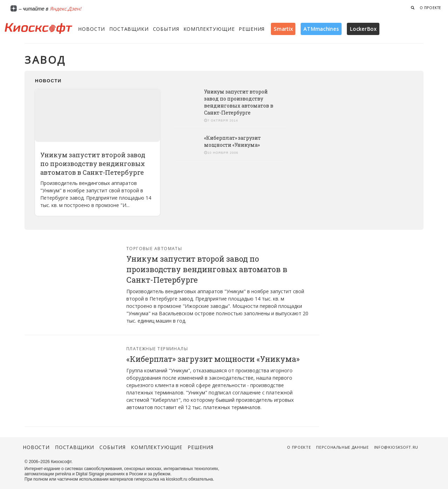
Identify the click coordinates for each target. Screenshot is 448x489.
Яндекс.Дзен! (65, 9)
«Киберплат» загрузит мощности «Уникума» (232, 141)
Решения (252, 29)
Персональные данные (342, 447)
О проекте (430, 8)
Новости (92, 29)
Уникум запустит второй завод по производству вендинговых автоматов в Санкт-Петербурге (93, 164)
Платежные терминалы (157, 349)
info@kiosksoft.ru (396, 447)
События (166, 29)
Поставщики (129, 29)
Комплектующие (209, 29)
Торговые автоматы (154, 249)
